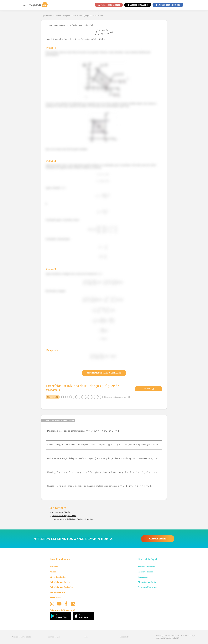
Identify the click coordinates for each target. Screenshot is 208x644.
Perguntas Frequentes (147, 587)
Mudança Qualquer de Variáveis (91, 16)
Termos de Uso (54, 637)
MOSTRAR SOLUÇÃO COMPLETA (104, 373)
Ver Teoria (148, 389)
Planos (87, 637)
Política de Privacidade (21, 637)
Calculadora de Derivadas (61, 587)
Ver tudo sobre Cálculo (61, 512)
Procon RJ (124, 637)
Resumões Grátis (57, 592)
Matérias (54, 567)
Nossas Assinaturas (146, 567)
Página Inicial (47, 16)
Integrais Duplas (70, 16)
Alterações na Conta (147, 582)
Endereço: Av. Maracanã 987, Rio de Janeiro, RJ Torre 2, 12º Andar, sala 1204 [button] (176, 637)
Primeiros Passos (145, 572)
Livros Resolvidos (58, 577)
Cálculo (58, 16)
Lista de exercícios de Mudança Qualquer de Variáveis (73, 519)
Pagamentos (143, 577)
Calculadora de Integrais (61, 582)
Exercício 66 (53, 397)
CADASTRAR (158, 539)
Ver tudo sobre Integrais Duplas (64, 516)
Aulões (53, 572)
